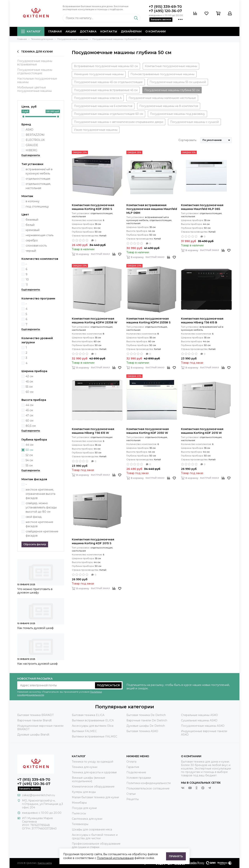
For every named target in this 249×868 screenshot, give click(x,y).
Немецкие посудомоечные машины (99, 74)
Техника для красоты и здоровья (94, 772)
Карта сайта (45, 863)
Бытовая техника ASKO (142, 731)
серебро (32, 240)
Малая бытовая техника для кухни (95, 797)
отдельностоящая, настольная (38, 186)
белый (30, 225)
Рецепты (133, 799)
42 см (29, 376)
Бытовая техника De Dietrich (146, 715)
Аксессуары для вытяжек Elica (93, 726)
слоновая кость (36, 246)
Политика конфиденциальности (149, 783)
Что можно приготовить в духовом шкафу (35, 591)
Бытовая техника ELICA (88, 715)
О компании (156, 31)
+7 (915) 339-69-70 (165, 7)
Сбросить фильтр (35, 544)
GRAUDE (32, 145)
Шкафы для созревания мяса (92, 829)
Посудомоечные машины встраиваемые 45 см (106, 90)
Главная (55, 31)
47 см (29, 415)
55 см (29, 387)
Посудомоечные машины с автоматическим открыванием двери (119, 122)
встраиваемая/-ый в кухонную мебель (39, 171)
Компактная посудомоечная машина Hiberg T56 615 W (93, 431)
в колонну (33, 201)
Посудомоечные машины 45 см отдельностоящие (108, 82)
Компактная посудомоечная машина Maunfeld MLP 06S (202, 207)
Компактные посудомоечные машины (171, 66)
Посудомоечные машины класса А (98, 98)
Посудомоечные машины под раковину (177, 114)
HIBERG (31, 150)
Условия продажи (139, 778)
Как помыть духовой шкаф (35, 628)
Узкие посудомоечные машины (96, 130)
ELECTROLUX (35, 140)
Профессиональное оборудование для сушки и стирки (96, 845)
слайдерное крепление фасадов (42, 533)
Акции (71, 31)
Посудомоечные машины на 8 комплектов (169, 106)
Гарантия (133, 767)
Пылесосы (79, 813)
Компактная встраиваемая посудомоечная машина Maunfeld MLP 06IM (152, 209)
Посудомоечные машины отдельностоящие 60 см (109, 114)
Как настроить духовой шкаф (37, 664)
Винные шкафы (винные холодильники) (88, 779)
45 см (29, 381)
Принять (176, 856)
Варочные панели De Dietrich (147, 720)
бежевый (32, 220)
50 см (29, 450)
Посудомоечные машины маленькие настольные (162, 98)
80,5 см (31, 426)
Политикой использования (115, 858)
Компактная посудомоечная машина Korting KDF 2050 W (148, 431)
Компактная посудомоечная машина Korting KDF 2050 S (93, 207)
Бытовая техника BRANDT (35, 715)
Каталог (31, 31)
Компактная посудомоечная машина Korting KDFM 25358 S (148, 321)
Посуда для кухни (84, 808)
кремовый (33, 230)
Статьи (131, 794)
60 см (29, 392)
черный (31, 251)
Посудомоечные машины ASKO (203, 726)
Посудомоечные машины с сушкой (194, 122)
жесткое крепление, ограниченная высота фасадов (41, 494)
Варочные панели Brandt (34, 720)
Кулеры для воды (84, 792)
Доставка (88, 31)
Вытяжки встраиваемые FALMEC (95, 736)
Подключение (136, 772)
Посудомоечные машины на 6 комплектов (103, 106)
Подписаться (108, 685)
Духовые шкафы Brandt (33, 735)
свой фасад (34, 517)
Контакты (109, 31)
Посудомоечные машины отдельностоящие (35, 72)
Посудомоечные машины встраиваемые (35, 63)
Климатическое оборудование (93, 787)
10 (27, 279)
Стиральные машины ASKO (199, 715)
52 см (29, 455)
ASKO (29, 130)
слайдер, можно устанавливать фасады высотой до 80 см (41, 507)
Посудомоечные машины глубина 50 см (172, 90)
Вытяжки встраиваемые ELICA (93, 720)
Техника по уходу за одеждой (93, 762)
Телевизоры (80, 824)
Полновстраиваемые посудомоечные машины (162, 74)
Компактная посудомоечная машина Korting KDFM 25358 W (95, 321)
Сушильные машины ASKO (199, 720)
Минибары (79, 803)
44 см (29, 405)
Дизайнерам (131, 31)
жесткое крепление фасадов (39, 524)
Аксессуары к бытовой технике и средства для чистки (95, 837)
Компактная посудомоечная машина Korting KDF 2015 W (202, 431)
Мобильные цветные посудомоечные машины (34, 89)
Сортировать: (188, 140)
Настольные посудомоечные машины (37, 80)
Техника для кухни (35, 52)
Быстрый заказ (100, 254)
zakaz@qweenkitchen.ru (38, 795)
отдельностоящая (38, 179)
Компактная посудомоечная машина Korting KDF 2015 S (93, 541)
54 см (29, 460)
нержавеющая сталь (40, 235)
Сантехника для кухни (87, 819)
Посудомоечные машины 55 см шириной (178, 82)
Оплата (131, 762)
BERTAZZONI (35, 135)
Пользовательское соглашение (148, 788)
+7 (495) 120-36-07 (165, 11)
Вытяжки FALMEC (84, 731)
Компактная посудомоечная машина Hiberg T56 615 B (202, 321)
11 (27, 285)
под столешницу (37, 206)
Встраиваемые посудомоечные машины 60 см (106, 66)
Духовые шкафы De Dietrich (146, 726)
